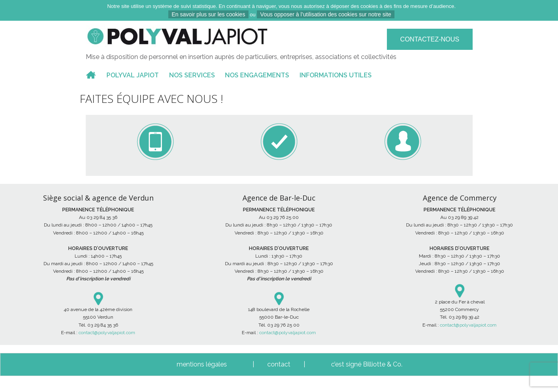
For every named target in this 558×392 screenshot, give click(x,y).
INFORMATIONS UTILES (336, 75)
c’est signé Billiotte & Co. (367, 364)
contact (279, 364)
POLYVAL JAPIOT (133, 75)
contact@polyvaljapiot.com (107, 333)
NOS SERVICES (192, 75)
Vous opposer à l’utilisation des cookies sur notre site (325, 14)
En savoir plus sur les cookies (208, 14)
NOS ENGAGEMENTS (257, 75)
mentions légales (202, 364)
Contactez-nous (430, 39)
